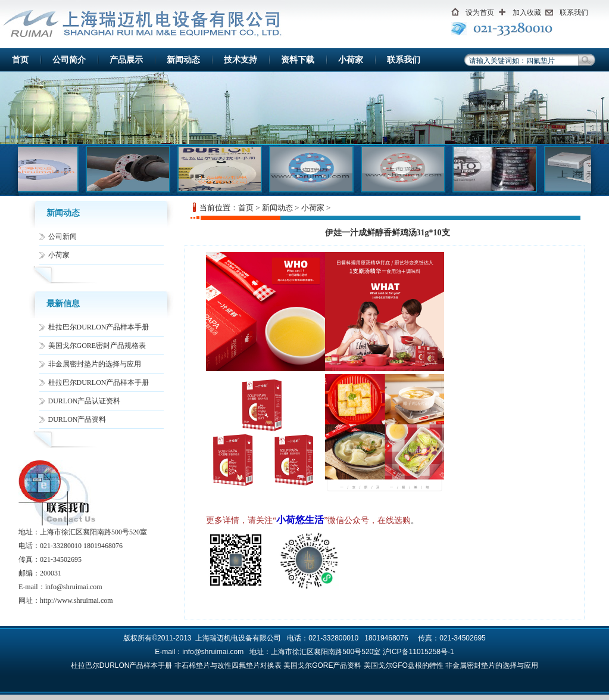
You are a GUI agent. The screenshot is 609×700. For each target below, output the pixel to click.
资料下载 (298, 60)
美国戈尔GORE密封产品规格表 (97, 346)
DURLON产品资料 (77, 419)
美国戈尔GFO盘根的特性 (404, 665)
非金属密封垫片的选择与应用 (95, 364)
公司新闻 (63, 237)
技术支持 (241, 60)
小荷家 (351, 60)
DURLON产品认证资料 (85, 401)
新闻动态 (183, 60)
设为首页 (480, 13)
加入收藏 (527, 13)
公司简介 (69, 60)
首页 (20, 60)
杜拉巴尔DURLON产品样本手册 (99, 327)
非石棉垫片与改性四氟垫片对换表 (228, 665)
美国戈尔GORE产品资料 (322, 665)
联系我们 (574, 13)
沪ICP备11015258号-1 (419, 652)
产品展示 (126, 60)
